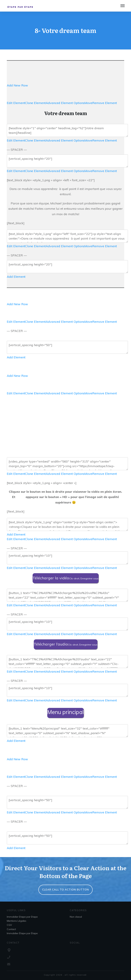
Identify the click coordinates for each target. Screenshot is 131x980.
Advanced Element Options (65, 103)
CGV (9, 925)
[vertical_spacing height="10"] (67, 558)
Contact (11, 929)
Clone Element (35, 103)
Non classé (76, 917)
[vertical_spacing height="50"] (67, 347)
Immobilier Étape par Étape (22, 933)
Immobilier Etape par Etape (22, 917)
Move (88, 103)
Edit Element (16, 103)
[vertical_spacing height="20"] (67, 161)
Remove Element (105, 103)
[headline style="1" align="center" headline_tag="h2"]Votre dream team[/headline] (67, 130)
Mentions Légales (17, 921)
